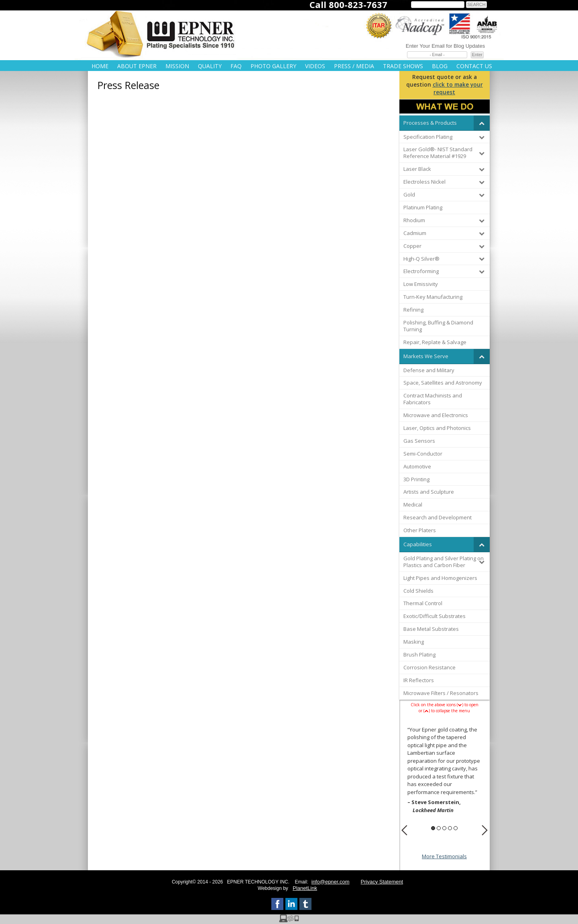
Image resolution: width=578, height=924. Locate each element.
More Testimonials (444, 856)
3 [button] (444, 828)
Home (100, 66)
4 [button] (450, 828)
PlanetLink (305, 888)
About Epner (137, 66)
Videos (315, 66)
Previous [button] (404, 830)
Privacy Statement (382, 882)
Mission (177, 66)
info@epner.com (331, 882)
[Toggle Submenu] (482, 123)
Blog (440, 66)
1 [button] (433, 828)
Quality (210, 66)
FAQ (236, 66)
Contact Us (474, 66)
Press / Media (354, 66)
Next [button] (485, 830)
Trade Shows (403, 66)
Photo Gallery (273, 66)
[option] (445, 771)
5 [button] (456, 828)
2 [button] (439, 828)
